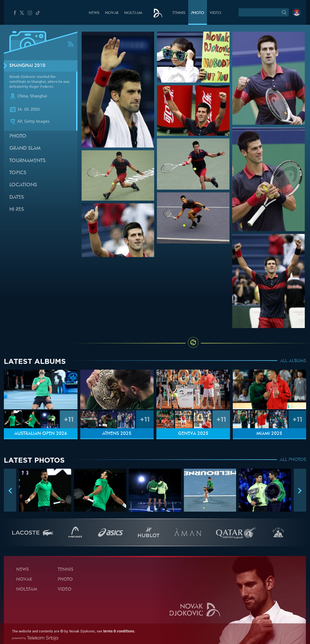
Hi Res (17, 210)
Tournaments (27, 161)
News (94, 13)
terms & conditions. (119, 631)
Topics (18, 173)
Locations (23, 185)
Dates (17, 197)
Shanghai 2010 (27, 66)
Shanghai (38, 96)
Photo (198, 13)
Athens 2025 (117, 434)
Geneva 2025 (193, 434)
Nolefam (133, 13)
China (23, 96)
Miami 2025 (269, 434)
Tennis (179, 13)
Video (215, 13)
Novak (112, 13)
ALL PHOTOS (293, 460)
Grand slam (25, 148)
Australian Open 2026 (41, 434)
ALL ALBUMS (293, 361)
